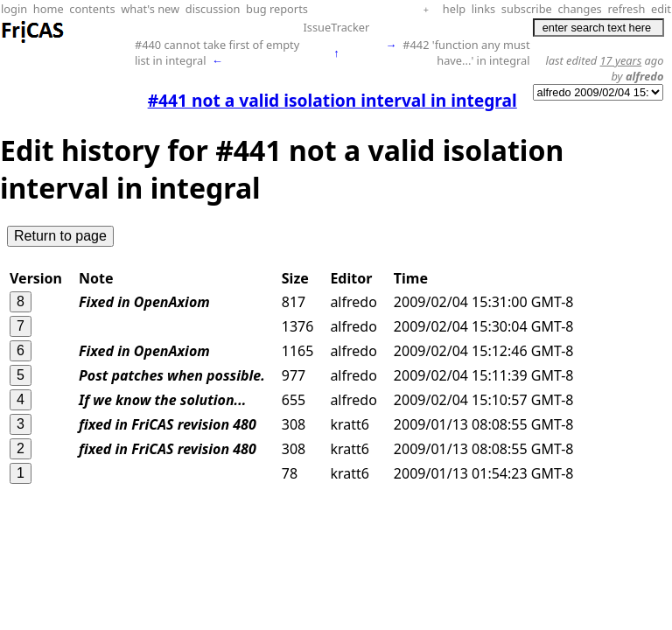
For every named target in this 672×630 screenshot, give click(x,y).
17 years (621, 60)
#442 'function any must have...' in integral (466, 52)
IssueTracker (336, 27)
